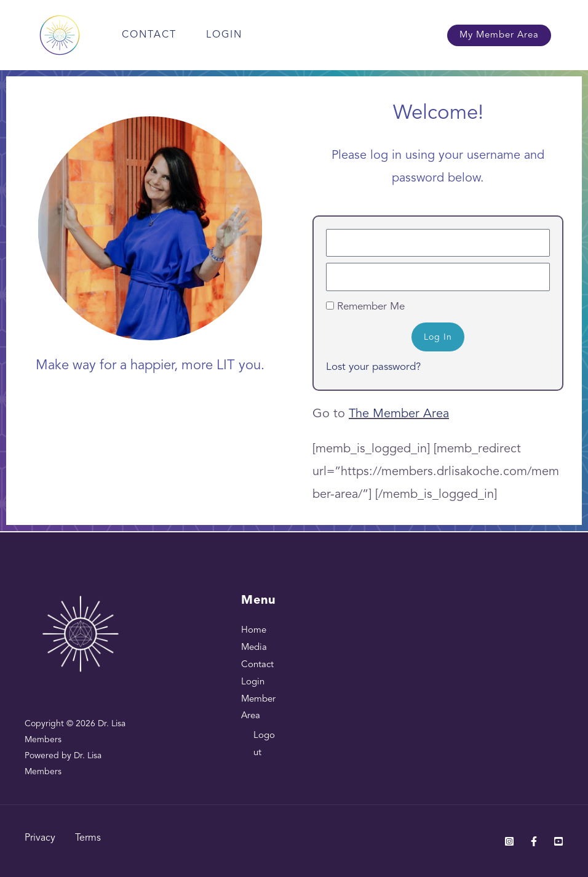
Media (254, 648)
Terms (88, 838)
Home (254, 631)
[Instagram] (509, 841)
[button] (499, 35)
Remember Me (365, 307)
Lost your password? (373, 367)
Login (224, 35)
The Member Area (399, 414)
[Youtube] (558, 841)
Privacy (40, 838)
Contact (149, 35)
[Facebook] (534, 841)
